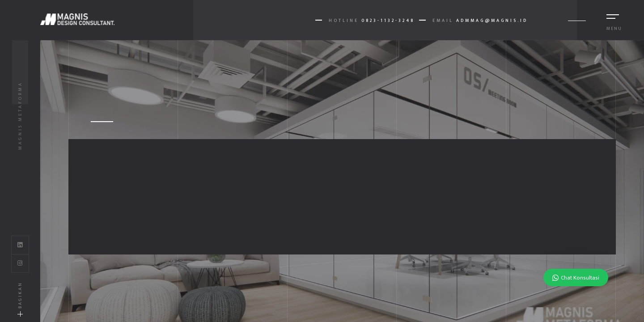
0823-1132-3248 (388, 21)
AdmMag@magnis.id (492, 21)
